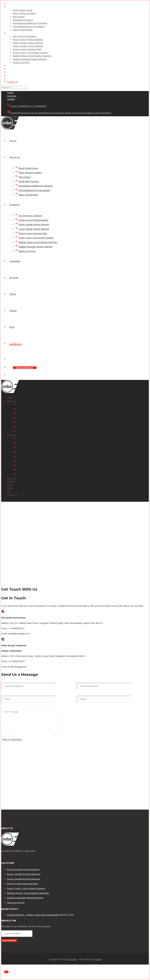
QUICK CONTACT (25, 368)
